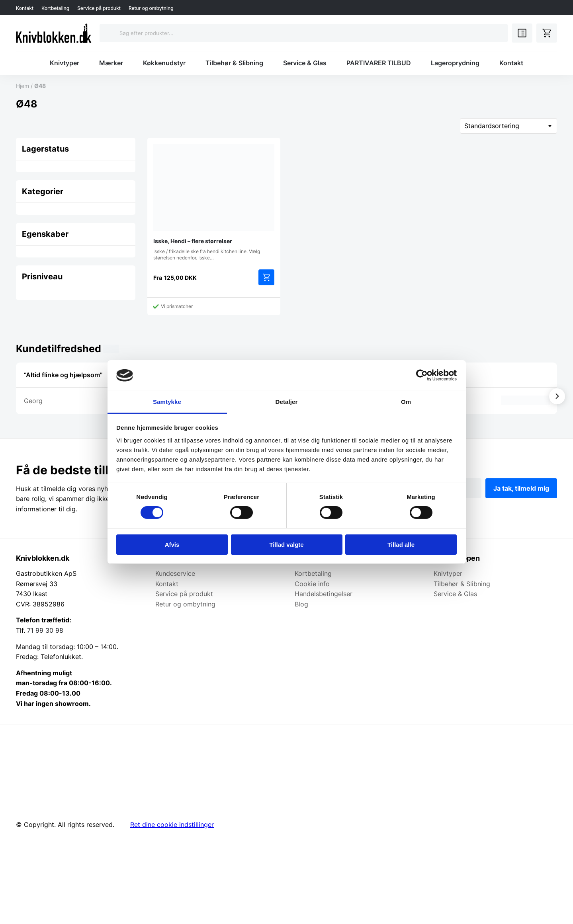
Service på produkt (99, 8)
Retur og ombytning (151, 8)
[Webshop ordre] (508, 126)
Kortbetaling (55, 8)
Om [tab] (406, 402)
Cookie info (312, 584)
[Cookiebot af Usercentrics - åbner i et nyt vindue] (422, 375)
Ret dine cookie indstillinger (172, 825)
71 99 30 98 (45, 630)
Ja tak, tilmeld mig (521, 488)
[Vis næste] (557, 396)
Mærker (111, 63)
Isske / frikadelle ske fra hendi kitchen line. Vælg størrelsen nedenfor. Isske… (214, 202)
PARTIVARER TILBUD (379, 63)
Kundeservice (175, 573)
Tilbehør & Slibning (234, 63)
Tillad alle (401, 545)
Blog (301, 604)
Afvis (172, 545)
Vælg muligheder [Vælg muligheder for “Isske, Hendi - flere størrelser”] (266, 277)
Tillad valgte (286, 545)
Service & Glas (305, 63)
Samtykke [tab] (167, 402)
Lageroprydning (455, 63)
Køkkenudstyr (164, 63)
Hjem (22, 86)
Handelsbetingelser (324, 594)
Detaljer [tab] (287, 402)
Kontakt (25, 8)
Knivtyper (65, 63)
